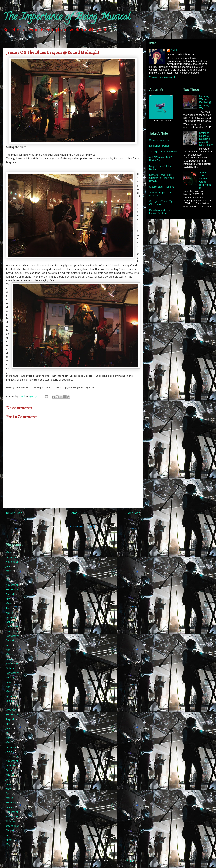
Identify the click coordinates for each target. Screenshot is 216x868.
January (10, 622)
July (8, 599)
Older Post (133, 513)
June (8, 566)
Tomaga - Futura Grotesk (163, 152)
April (8, 576)
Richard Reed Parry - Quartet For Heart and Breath (162, 178)
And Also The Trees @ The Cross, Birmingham (205, 180)
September (12, 590)
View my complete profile (163, 77)
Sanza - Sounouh (159, 140)
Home (74, 513)
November (12, 562)
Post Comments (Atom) (81, 526)
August (10, 594)
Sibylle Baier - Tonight (162, 187)
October (11, 668)
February (11, 557)
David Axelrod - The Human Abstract (160, 212)
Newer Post (14, 513)
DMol (174, 50)
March (9, 580)
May (8, 552)
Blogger (131, 860)
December (12, 627)
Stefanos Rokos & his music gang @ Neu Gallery (206, 139)
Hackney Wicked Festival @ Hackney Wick (205, 102)
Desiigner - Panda (159, 146)
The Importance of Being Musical (67, 18)
